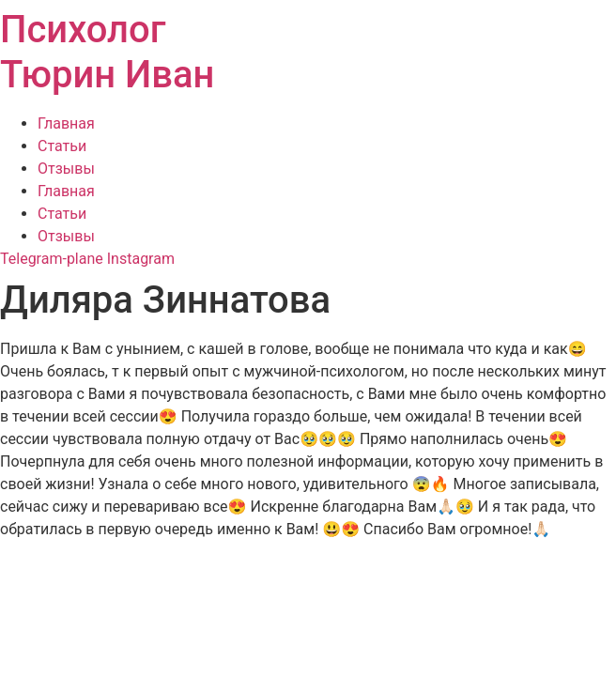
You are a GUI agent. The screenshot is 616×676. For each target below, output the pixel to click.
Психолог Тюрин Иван (107, 52)
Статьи (62, 146)
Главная (66, 123)
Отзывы (66, 169)
